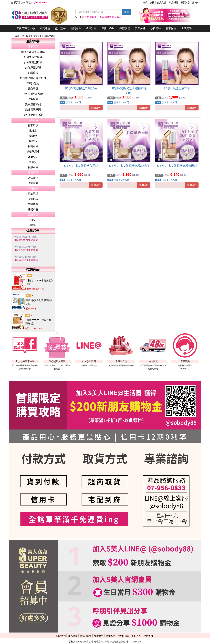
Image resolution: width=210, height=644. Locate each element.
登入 (146, 2)
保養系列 (38, 36)
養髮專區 (76, 28)
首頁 (15, 2)
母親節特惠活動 (26, 28)
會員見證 (162, 2)
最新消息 (185, 2)
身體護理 (125, 28)
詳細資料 (96, 108)
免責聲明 (99, 636)
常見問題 (173, 2)
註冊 (152, 2)
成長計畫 (91, 28)
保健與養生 (108, 28)
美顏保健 (140, 28)
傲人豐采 (60, 28)
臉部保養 (171, 28)
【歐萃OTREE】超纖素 (26, 240)
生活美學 (186, 28)
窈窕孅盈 (45, 28)
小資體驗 (156, 28)
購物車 (196, 2)
